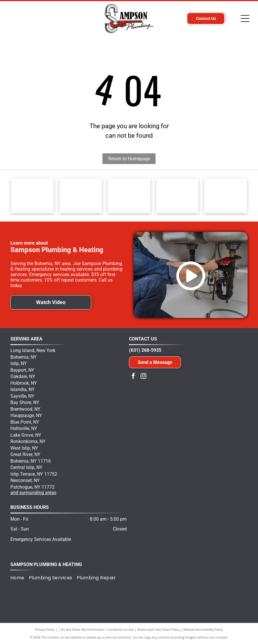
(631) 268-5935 (145, 350)
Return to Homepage (129, 159)
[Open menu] (245, 18)
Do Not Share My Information (83, 629)
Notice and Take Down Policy (159, 629)
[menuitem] (20, 578)
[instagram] (143, 377)
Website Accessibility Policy (203, 629)
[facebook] (133, 377)
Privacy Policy (45, 629)
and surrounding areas (33, 493)
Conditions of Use (121, 629)
